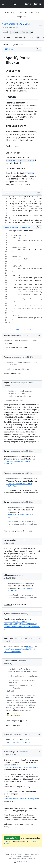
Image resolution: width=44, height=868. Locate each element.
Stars (34, 38)
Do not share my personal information (22, 858)
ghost (7, 335)
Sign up (38, 4)
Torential (8, 357)
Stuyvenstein (10, 540)
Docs (12, 856)
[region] (22, 121)
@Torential (8, 459)
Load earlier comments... (22, 329)
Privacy (14, 854)
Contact (18, 856)
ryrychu (7, 614)
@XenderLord (30, 459)
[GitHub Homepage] (15, 862)
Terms (7, 854)
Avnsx (7, 734)
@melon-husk (18, 459)
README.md (23, 24)
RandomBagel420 (11, 752)
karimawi (8, 638)
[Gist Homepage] (15, 4)
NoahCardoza (9, 24)
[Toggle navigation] (3, 4)
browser (29, 647)
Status (27, 854)
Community (35, 854)
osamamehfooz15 (11, 661)
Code (6, 38)
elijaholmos (9, 575)
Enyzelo (7, 383)
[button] (32, 32)
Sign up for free (12, 838)
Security (20, 854)
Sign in (28, 4)
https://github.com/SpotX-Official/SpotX (19, 742)
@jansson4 (24, 721)
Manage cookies (28, 856)
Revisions (19, 38)
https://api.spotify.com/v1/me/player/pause (21, 767)
